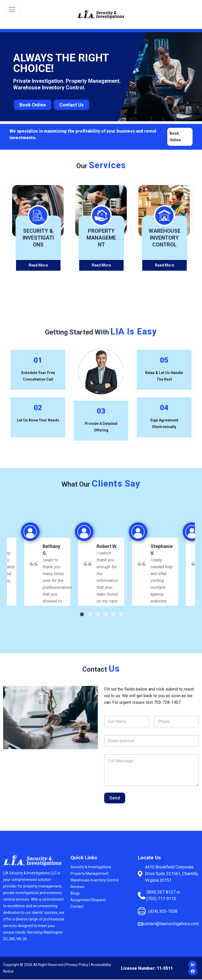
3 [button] (98, 615)
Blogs (75, 894)
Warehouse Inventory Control (95, 881)
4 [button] (106, 615)
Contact (77, 907)
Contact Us (72, 105)
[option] (101, 559)
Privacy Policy (77, 965)
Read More (38, 266)
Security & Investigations (91, 867)
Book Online (33, 105)
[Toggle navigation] (12, 9)
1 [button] (82, 615)
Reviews (77, 887)
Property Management (89, 874)
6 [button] (121, 615)
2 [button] (90, 615)
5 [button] (113, 615)
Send (115, 798)
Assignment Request (88, 900)
